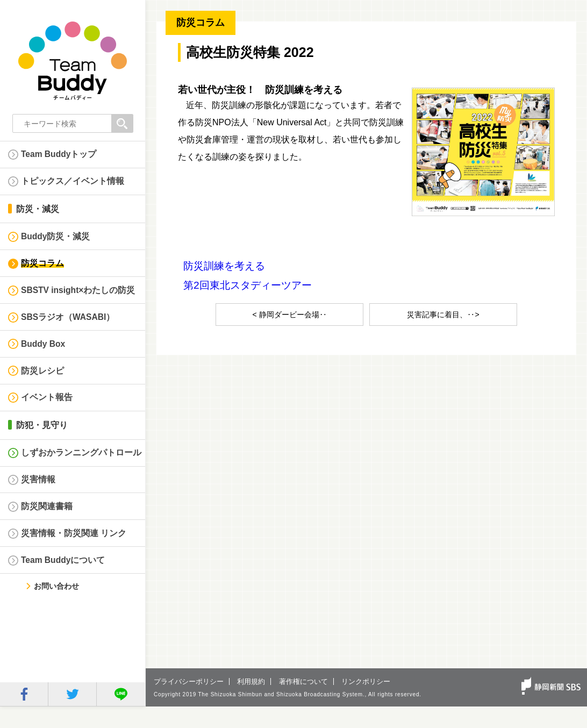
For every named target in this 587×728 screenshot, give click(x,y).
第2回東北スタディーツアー (248, 285)
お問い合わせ (55, 608)
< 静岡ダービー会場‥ (289, 315)
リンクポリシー (366, 703)
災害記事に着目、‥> (443, 315)
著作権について (303, 703)
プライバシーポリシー (189, 703)
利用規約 (251, 703)
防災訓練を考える (224, 266)
